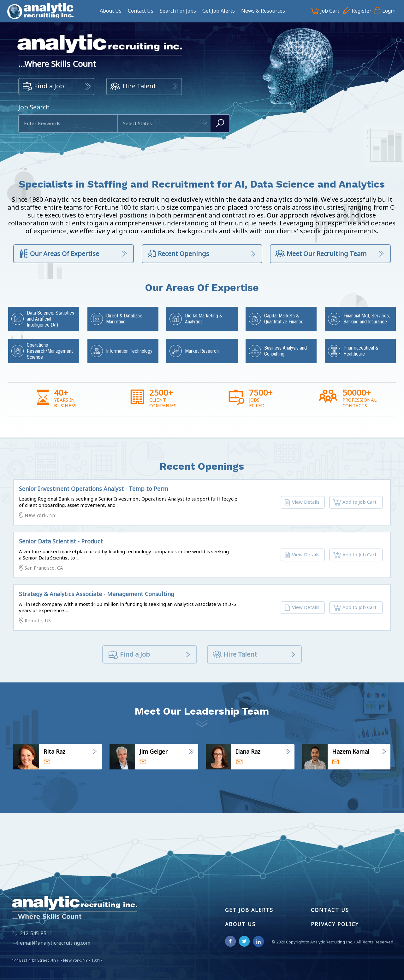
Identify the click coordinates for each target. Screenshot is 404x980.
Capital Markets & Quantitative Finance (284, 319)
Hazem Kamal (351, 751)
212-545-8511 (36, 933)
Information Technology (129, 351)
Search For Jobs (178, 11)
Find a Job (43, 87)
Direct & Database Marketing (124, 319)
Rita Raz (54, 751)
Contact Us (141, 11)
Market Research (202, 351)
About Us (111, 11)
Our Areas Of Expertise (59, 254)
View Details (302, 503)
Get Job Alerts (219, 11)
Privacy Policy (335, 924)
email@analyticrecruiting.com (55, 943)
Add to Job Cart (355, 503)
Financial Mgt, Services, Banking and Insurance (367, 319)
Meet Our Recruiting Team (321, 254)
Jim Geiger (154, 751)
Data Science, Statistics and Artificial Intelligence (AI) (50, 319)
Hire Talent (133, 87)
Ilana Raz (248, 751)
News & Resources (263, 11)
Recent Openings (178, 254)
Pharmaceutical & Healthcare (361, 351)
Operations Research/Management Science (50, 351)
